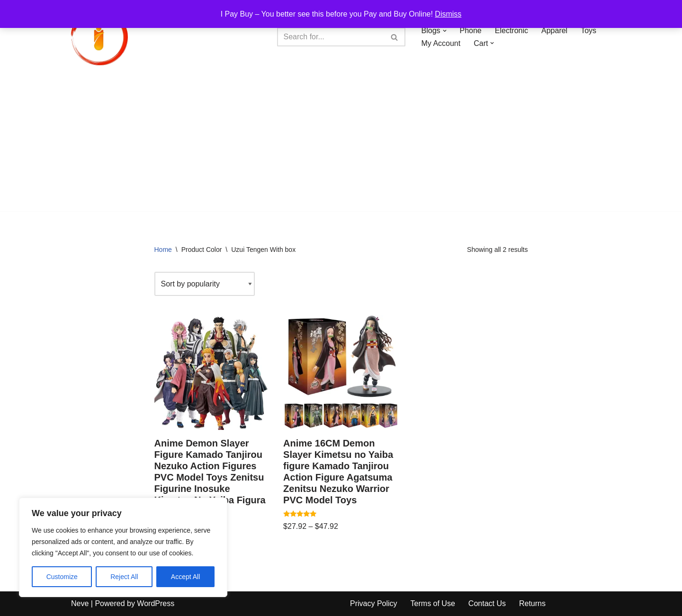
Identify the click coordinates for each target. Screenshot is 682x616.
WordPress (156, 603)
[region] (123, 547)
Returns (532, 603)
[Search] (331, 37)
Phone (471, 31)
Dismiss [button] (448, 14)
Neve (80, 603)
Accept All (185, 577)
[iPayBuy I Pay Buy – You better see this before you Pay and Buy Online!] (99, 37)
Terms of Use (433, 603)
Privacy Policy (374, 603)
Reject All (124, 577)
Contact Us (487, 603)
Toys (588, 31)
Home (163, 250)
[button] (445, 31)
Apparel (554, 31)
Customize (62, 577)
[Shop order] (205, 284)
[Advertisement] (341, 145)
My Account (441, 43)
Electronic (511, 31)
